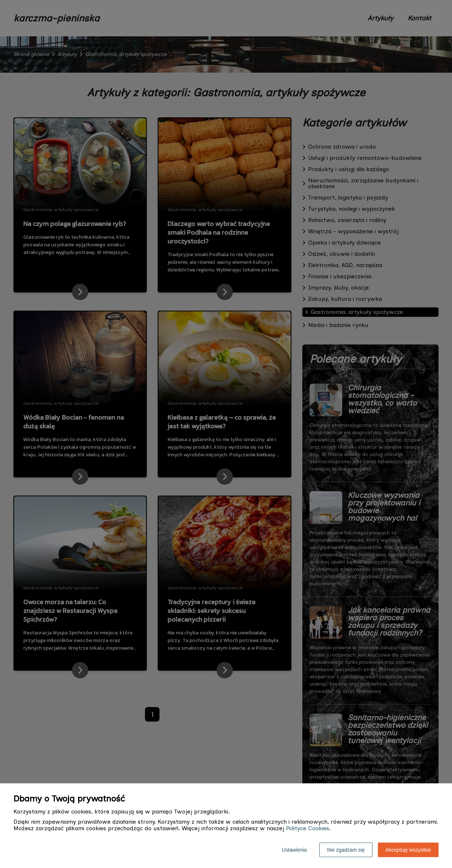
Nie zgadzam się (346, 850)
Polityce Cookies (308, 828)
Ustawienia (294, 850)
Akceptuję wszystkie (408, 850)
